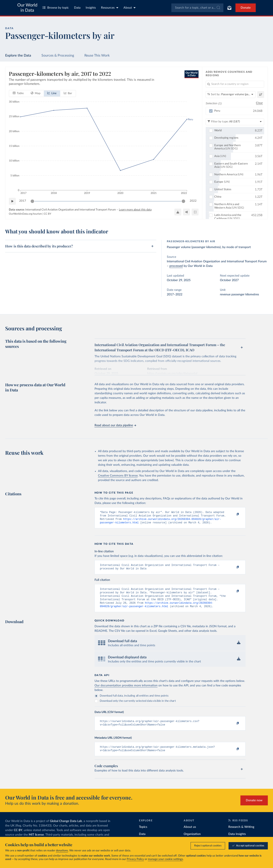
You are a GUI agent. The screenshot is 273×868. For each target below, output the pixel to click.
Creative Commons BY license (118, 476)
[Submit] (218, 8)
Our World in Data (27, 8)
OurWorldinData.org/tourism (25, 214)
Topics (143, 834)
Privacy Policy (135, 859)
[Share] (186, 212)
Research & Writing (241, 834)
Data (77, 8)
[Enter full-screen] (195, 212)
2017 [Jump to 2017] (23, 201)
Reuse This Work (97, 55)
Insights (91, 8)
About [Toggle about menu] (129, 8)
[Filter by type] (235, 122)
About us (190, 834)
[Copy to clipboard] (233, 514)
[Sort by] (231, 95)
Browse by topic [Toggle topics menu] (56, 8)
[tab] (18, 93)
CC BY (47, 214)
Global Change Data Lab (66, 828)
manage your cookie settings (165, 859)
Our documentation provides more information (126, 691)
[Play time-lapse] (12, 201)
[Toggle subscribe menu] (229, 8)
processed (176, 266)
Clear (259, 103)
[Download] (178, 212)
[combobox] (197, 8)
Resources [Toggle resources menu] (110, 8)
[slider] (32, 201)
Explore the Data (18, 55)
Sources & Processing (58, 55)
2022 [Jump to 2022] (193, 201)
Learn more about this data (135, 210)
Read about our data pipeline (115, 425)
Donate (246, 8)
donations (62, 851)
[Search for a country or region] (235, 84)
